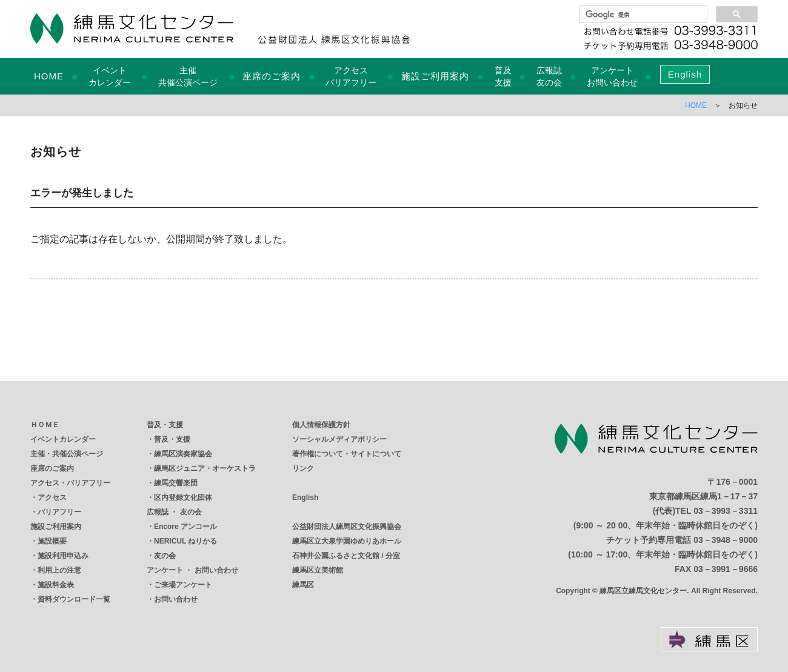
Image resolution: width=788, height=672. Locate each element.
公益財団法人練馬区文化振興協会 (347, 527)
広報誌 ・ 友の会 (174, 512)
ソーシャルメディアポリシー (339, 439)
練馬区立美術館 (318, 570)
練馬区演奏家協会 (183, 454)
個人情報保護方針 (321, 425)
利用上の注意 (59, 570)
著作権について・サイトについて (347, 454)
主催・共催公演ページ (67, 454)
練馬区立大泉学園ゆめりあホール (347, 541)
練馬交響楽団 (176, 483)
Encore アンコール (185, 527)
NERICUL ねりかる (185, 541)
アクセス (52, 497)
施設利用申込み (63, 556)
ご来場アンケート (183, 585)
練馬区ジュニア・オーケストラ (205, 468)
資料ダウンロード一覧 (74, 599)
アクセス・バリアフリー (70, 483)
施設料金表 (56, 585)
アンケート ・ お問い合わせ (192, 570)
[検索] (642, 15)
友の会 (165, 556)
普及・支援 (165, 425)
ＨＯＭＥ (45, 425)
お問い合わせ (176, 599)
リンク (303, 468)
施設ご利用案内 (435, 76)
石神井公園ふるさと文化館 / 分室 (346, 556)
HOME (49, 76)
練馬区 (303, 585)
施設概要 (52, 541)
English (685, 74)
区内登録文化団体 (183, 497)
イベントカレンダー (63, 439)
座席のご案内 (272, 76)
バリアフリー (59, 512)
